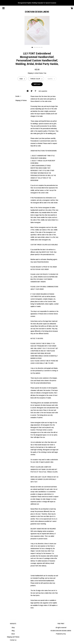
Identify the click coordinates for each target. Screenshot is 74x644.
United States (39, 73)
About (13, 634)
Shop (13, 627)
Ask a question (43, 91)
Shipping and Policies (13, 637)
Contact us (13, 640)
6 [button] (42, 47)
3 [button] (36, 47)
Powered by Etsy (61, 634)
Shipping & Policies (21, 100)
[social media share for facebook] (28, 91)
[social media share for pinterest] (36, 91)
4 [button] (38, 47)
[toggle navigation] (3, 8)
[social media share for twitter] (32, 91)
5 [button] (40, 47)
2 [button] (34, 47)
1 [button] (32, 47)
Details (18, 96)
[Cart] (72, 9)
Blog (13, 631)
